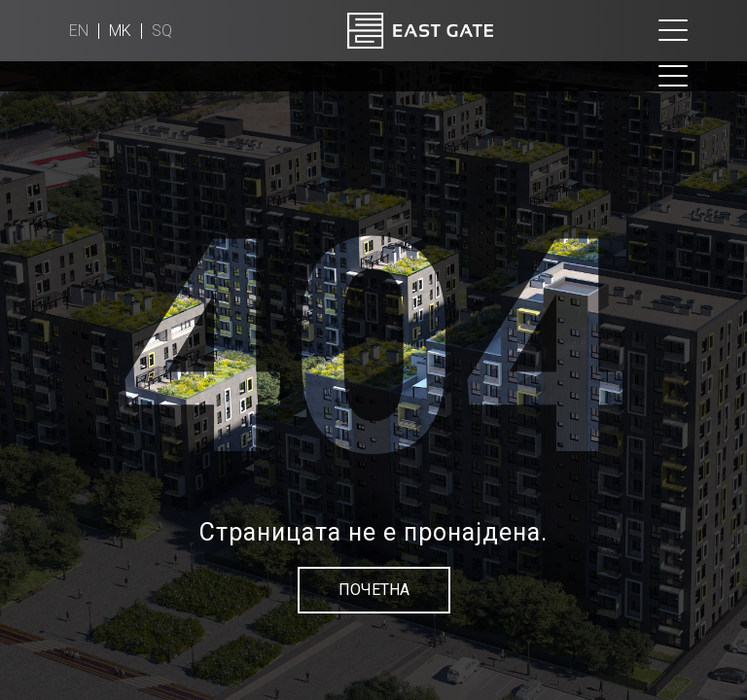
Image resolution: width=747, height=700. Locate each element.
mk (120, 31)
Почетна (374, 590)
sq (162, 31)
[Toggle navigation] (673, 31)
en (79, 31)
